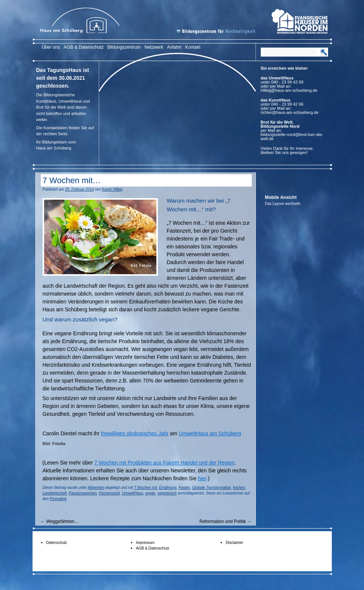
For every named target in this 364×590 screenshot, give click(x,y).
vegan (150, 493)
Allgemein (96, 488)
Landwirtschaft (55, 493)
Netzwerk (154, 47)
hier (202, 478)
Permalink (58, 499)
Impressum (145, 543)
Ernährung (168, 488)
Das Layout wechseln (283, 204)
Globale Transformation (211, 488)
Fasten (184, 488)
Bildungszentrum (124, 47)
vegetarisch (167, 493)
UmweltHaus (133, 493)
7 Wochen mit (145, 488)
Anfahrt (174, 47)
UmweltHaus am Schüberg (210, 433)
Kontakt (193, 47)
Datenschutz (57, 543)
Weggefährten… (60, 521)
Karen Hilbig (112, 189)
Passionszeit (109, 493)
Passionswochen (83, 493)
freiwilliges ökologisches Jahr (135, 433)
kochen (239, 488)
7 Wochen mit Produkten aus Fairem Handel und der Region (164, 463)
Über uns (51, 47)
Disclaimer (235, 543)
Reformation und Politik (225, 521)
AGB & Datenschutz (84, 47)
